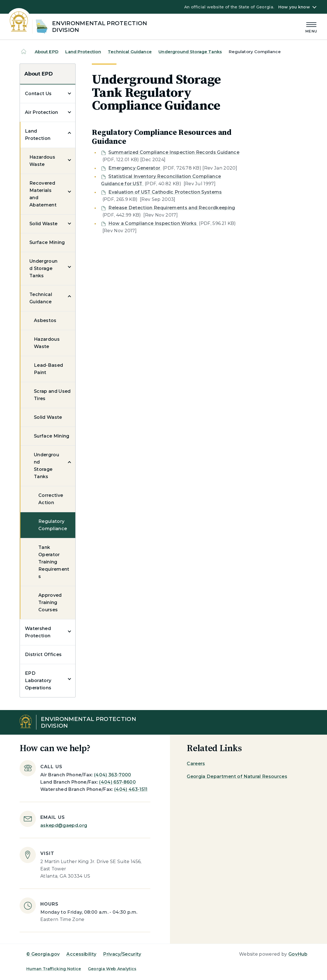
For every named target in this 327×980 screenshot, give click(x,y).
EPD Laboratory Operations (38, 681)
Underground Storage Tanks (190, 52)
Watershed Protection (38, 632)
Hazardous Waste (42, 161)
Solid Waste (44, 224)
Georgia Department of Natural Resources (237, 776)
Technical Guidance (130, 52)
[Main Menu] (311, 27)
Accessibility (81, 954)
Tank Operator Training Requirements (54, 562)
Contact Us (38, 94)
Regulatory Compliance (53, 525)
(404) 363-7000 (113, 775)
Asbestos (45, 320)
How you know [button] (294, 7)
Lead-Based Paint (48, 369)
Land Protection (83, 52)
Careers (196, 764)
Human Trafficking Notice (54, 969)
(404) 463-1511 (131, 789)
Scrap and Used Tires (52, 395)
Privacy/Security (122, 954)
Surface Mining (47, 242)
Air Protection (41, 112)
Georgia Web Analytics (112, 969)
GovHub (298, 954)
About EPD (47, 52)
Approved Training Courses (50, 602)
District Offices (43, 654)
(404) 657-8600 (117, 782)
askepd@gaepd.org (64, 825)
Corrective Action (51, 499)
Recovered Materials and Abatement (43, 194)
